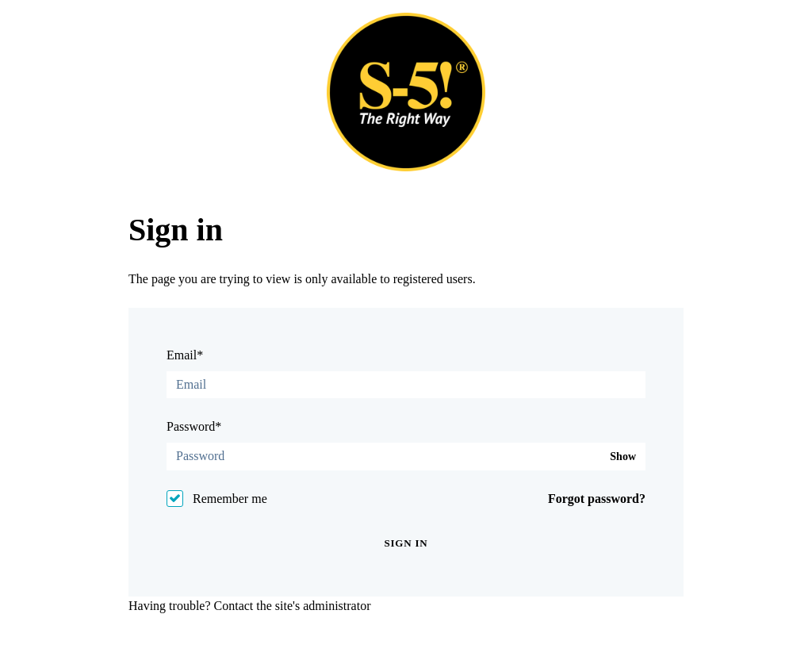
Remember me (230, 499)
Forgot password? (597, 499)
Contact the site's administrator (293, 606)
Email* (185, 355)
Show (623, 457)
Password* (194, 426)
